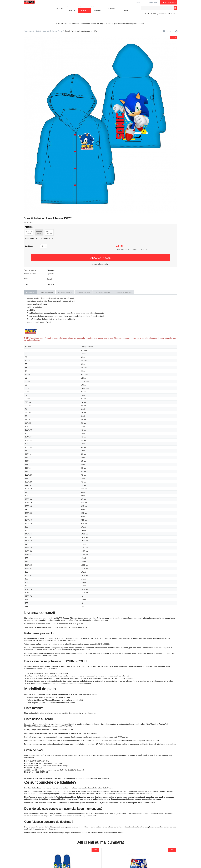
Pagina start (29, 31)
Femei (97, 10)
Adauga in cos (101, 258)
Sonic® (50, 279)
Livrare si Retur (84, 292)
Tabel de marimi (46, 292)
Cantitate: (29, 246)
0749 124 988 (150, 13)
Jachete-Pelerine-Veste (53, 31)
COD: (26, 284)
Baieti (85, 10)
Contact (112, 8)
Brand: (26, 279)
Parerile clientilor (65, 292)
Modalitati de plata (103, 292)
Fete (72, 10)
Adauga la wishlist (100, 264)
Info (126, 10)
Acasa (60, 8)
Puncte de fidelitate (124, 292)
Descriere (30, 292)
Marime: (29, 227)
